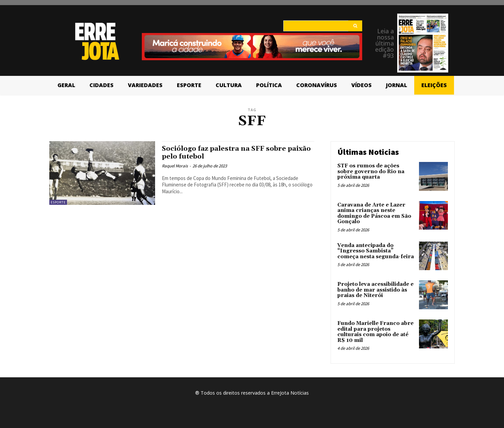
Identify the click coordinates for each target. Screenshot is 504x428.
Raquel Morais (175, 166)
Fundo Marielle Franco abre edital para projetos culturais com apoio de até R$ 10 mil (375, 332)
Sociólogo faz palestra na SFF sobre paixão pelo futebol (227, 153)
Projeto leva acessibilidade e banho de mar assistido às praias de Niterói (375, 290)
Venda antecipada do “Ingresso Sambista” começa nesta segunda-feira (376, 251)
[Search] (355, 26)
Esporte (58, 202)
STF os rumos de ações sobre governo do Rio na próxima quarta (371, 171)
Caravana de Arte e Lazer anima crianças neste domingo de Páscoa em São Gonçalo (374, 213)
